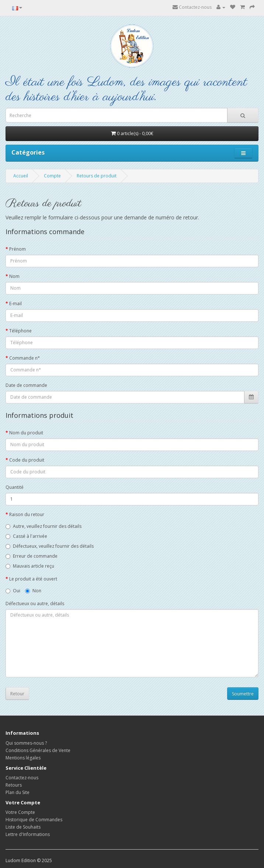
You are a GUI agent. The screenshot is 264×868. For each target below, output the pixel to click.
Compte (52, 176)
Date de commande (26, 385)
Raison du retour (27, 514)
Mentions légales (23, 758)
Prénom (18, 249)
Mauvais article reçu (30, 566)
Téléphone (20, 331)
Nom (14, 276)
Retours (14, 785)
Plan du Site (18, 792)
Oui (13, 591)
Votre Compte (20, 812)
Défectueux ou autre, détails (35, 604)
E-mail (15, 304)
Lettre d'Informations (28, 834)
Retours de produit (97, 176)
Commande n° (25, 358)
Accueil (21, 176)
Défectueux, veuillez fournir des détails (50, 546)
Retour (17, 694)
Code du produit (27, 460)
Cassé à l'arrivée (26, 536)
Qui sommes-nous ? (26, 743)
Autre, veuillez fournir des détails (44, 526)
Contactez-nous (192, 7)
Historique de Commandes (34, 820)
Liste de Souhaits (23, 827)
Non (33, 591)
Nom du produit (26, 433)
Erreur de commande (32, 556)
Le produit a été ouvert (33, 579)
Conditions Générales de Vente (38, 750)
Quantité (15, 487)
